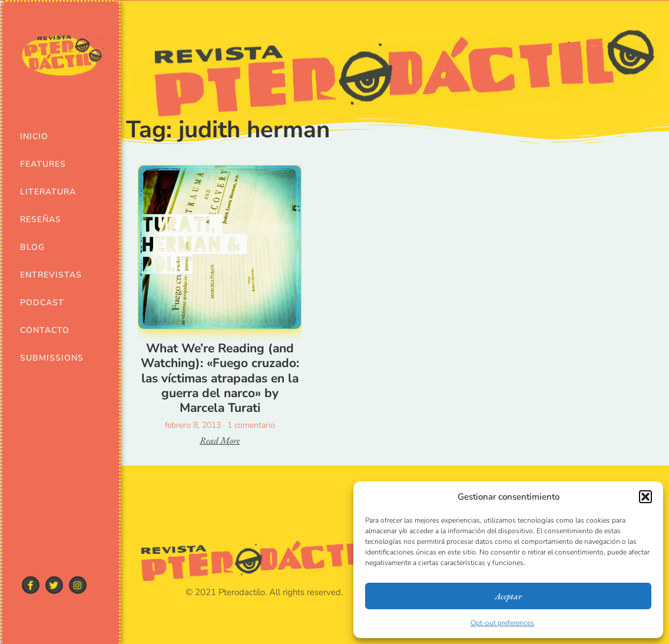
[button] (645, 497)
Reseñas (41, 219)
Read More (220, 440)
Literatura (44, 192)
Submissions (44, 358)
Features (43, 164)
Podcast (42, 303)
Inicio (34, 136)
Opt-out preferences (502, 623)
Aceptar (508, 596)
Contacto (44, 330)
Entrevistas (44, 275)
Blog (32, 247)
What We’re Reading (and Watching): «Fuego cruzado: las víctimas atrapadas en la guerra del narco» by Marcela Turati (220, 378)
